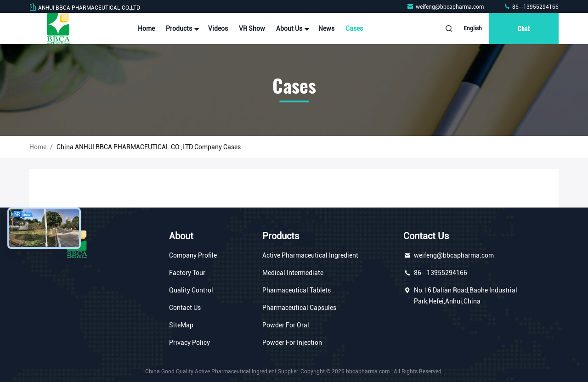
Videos (218, 28)
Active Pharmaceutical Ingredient (310, 255)
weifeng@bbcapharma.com (446, 7)
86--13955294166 (531, 7)
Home (146, 28)
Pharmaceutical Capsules (299, 308)
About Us (292, 28)
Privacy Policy (189, 343)
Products (181, 28)
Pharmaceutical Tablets (297, 290)
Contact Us (185, 308)
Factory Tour (187, 273)
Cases (354, 28)
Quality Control (191, 290)
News (326, 28)
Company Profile (193, 255)
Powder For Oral (286, 325)
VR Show (252, 28)
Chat (524, 28)
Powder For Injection (292, 343)
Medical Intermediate (293, 273)
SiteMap (181, 325)
